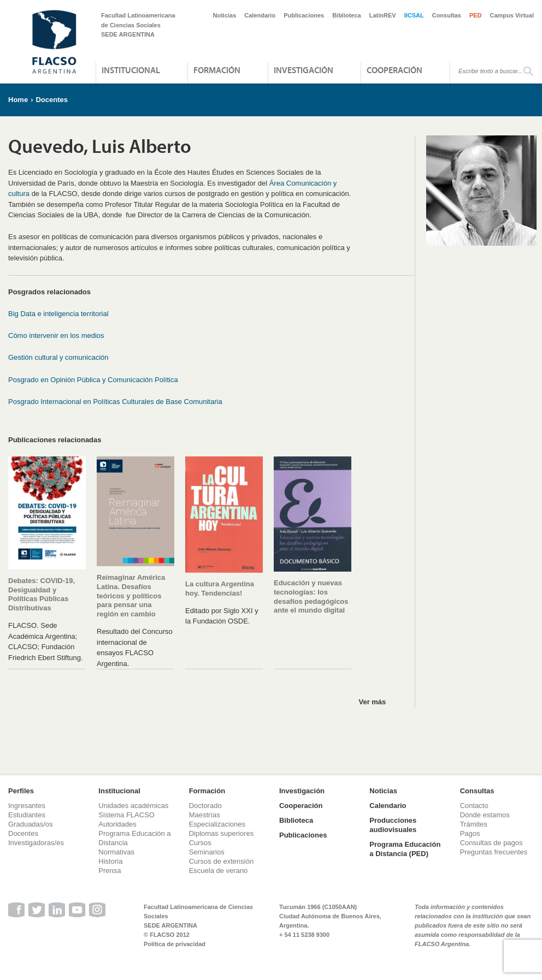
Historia (110, 861)
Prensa (110, 871)
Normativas (116, 852)
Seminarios (207, 852)
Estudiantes (27, 815)
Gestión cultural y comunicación (58, 357)
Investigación (304, 70)
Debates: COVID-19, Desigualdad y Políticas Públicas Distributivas (42, 595)
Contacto (474, 806)
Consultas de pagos (491, 843)
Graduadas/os (31, 824)
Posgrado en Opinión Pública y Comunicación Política (93, 380)
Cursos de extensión (222, 861)
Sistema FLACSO (126, 815)
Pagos (470, 833)
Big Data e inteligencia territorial (58, 314)
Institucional (131, 70)
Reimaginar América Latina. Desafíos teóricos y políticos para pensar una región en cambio (131, 596)
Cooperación (394, 70)
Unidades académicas (133, 806)
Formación (217, 70)
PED (476, 15)
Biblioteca (347, 15)
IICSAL (414, 15)
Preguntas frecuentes (494, 852)
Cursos (200, 843)
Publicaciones (304, 15)
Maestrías (205, 815)
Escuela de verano (219, 871)
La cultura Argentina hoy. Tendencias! (220, 589)
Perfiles (21, 791)
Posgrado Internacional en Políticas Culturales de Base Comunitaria (115, 402)
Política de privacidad (175, 944)
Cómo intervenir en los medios (56, 335)
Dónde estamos (485, 815)
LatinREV (383, 15)
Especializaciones (217, 824)
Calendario (260, 15)
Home (18, 100)
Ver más (372, 702)
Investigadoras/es (36, 843)
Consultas (447, 15)
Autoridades (117, 824)
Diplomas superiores (222, 833)
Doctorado (205, 806)
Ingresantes (27, 806)
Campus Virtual (512, 15)
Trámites (474, 824)
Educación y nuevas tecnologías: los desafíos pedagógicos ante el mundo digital (311, 597)
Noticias (225, 15)
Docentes (52, 100)
